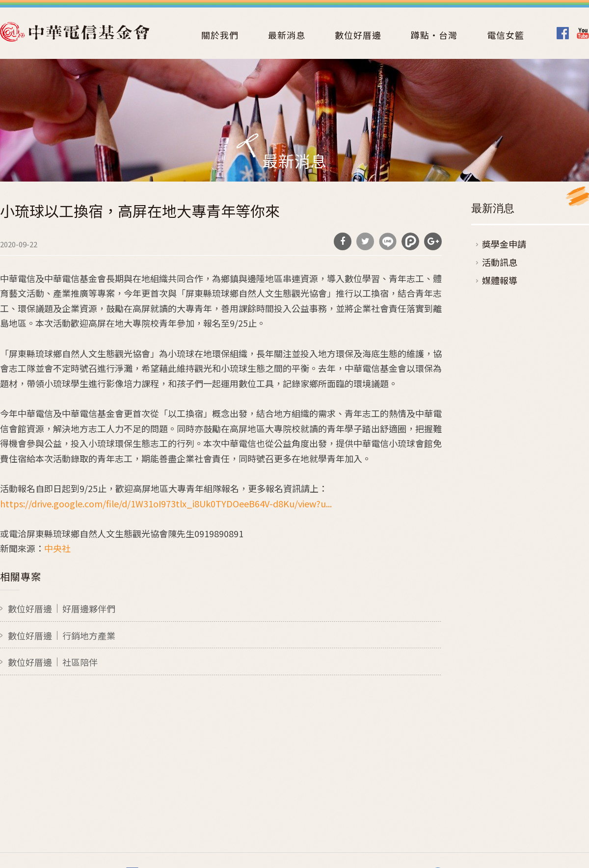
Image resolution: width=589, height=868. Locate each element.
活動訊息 (500, 262)
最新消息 (287, 35)
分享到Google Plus (433, 241)
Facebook (563, 33)
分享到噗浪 (410, 241)
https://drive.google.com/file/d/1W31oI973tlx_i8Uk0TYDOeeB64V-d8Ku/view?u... (166, 503)
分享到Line (388, 241)
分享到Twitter (365, 241)
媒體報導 (500, 280)
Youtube (583, 33)
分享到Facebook (343, 241)
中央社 (57, 548)
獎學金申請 (504, 244)
